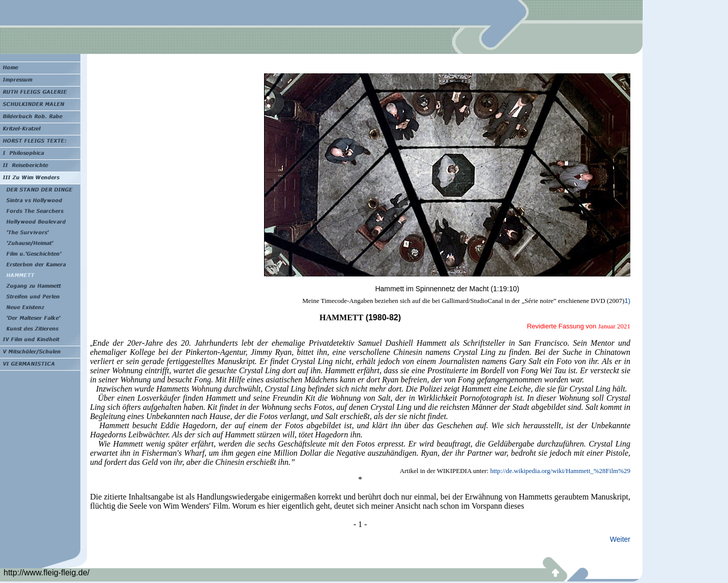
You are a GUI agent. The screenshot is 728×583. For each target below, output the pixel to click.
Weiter (620, 539)
